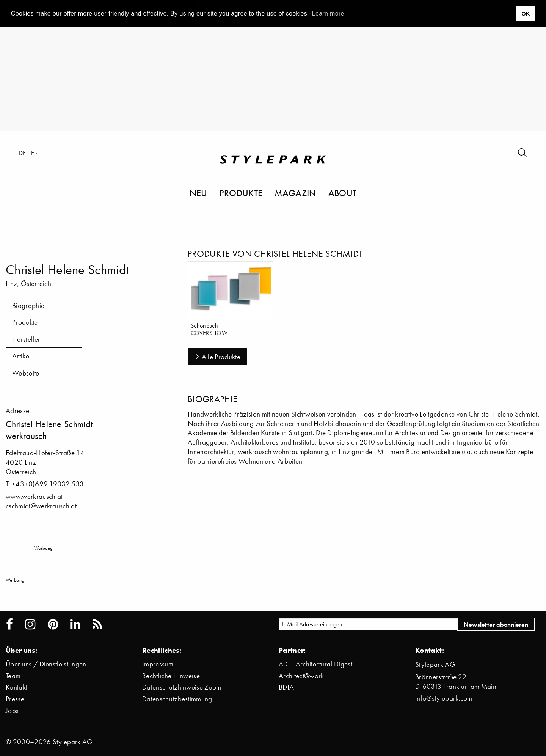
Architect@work (301, 676)
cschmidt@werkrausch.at (41, 506)
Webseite (26, 373)
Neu (198, 193)
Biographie (28, 306)
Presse (15, 699)
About (343, 193)
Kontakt (16, 687)
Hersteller (26, 339)
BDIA (286, 687)
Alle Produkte (217, 357)
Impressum (158, 664)
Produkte (241, 193)
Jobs (12, 711)
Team (13, 676)
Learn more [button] (328, 13)
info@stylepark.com (444, 698)
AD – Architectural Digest (315, 664)
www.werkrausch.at (34, 496)
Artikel (21, 356)
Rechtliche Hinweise (171, 676)
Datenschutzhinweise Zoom (182, 687)
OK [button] (526, 14)
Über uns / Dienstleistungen (46, 664)
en (35, 153)
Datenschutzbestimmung (177, 699)
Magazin (295, 193)
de (23, 153)
